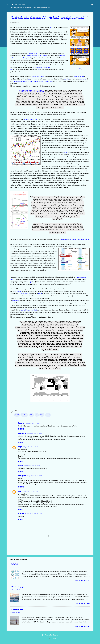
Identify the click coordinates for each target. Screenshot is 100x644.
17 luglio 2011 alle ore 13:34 (32, 423)
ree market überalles (41, 56)
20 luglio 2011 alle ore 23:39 (30, 447)
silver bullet (83, 79)
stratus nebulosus (24, 294)
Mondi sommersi (19, 5)
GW (37, 415)
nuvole (48, 415)
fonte (80, 69)
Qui (11, 70)
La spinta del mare (17, 610)
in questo (18, 291)
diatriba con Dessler (38, 77)
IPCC (42, 415)
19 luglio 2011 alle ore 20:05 (34, 433)
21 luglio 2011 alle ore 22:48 (34, 514)
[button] (88, 17)
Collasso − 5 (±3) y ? (17, 587)
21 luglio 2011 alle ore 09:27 (32, 466)
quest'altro (15, 301)
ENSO (17, 415)
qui (51, 27)
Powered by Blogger (50, 635)
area (66, 152)
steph (20, 447)
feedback (24, 415)
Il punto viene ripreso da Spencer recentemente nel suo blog (33, 81)
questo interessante (29, 310)
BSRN (40, 294)
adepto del (31, 56)
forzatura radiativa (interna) (41, 67)
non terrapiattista (26, 58)
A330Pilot (55, 639)
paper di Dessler (79, 77)
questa (66, 79)
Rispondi (21, 429)
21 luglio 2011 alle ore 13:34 (34, 476)
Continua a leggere (82, 581)
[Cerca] (92, 5)
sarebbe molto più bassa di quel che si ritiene (74, 240)
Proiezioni (14, 564)
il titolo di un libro (33, 53)
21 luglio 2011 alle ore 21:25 (30, 491)
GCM (31, 415)
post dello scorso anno (31, 119)
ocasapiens (22, 433)
